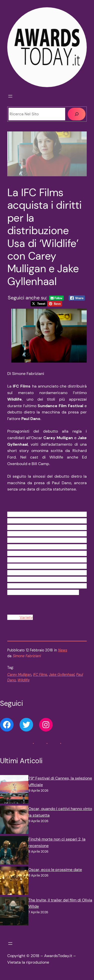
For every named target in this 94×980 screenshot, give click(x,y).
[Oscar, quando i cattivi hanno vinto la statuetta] (14, 821)
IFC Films (40, 675)
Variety (26, 617)
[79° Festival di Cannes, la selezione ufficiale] (14, 790)
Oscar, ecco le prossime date (55, 870)
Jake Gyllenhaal (62, 675)
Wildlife (24, 680)
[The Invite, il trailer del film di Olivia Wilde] (14, 912)
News (63, 650)
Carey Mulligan (19, 675)
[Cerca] (77, 114)
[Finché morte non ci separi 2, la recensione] (14, 851)
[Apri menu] (10, 96)
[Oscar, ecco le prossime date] (14, 882)
